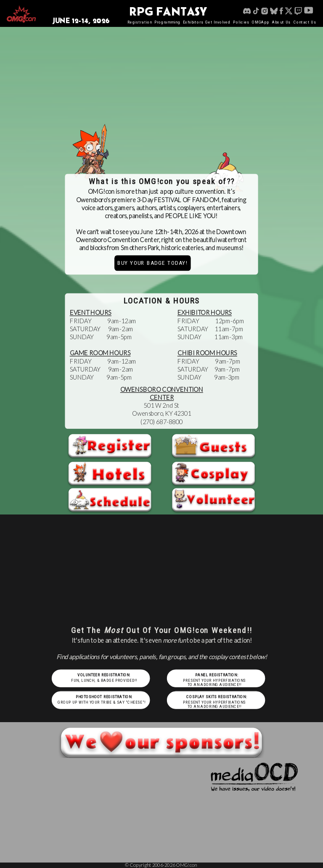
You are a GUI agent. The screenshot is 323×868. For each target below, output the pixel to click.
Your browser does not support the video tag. (162, 84)
